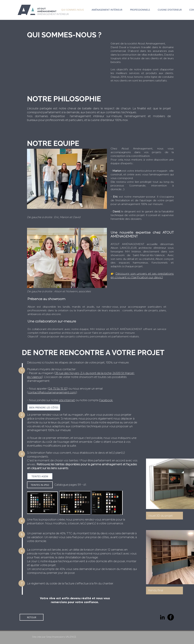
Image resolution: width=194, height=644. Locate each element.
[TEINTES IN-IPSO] (40, 485)
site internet (67, 400)
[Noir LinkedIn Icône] (162, 617)
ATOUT (42, 9)
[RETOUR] (32, 617)
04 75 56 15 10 (58, 389)
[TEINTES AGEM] (40, 476)
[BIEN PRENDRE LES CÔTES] (44, 407)
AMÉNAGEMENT (47, 11)
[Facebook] (171, 617)
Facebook (106, 400)
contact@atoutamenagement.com (52, 393)
